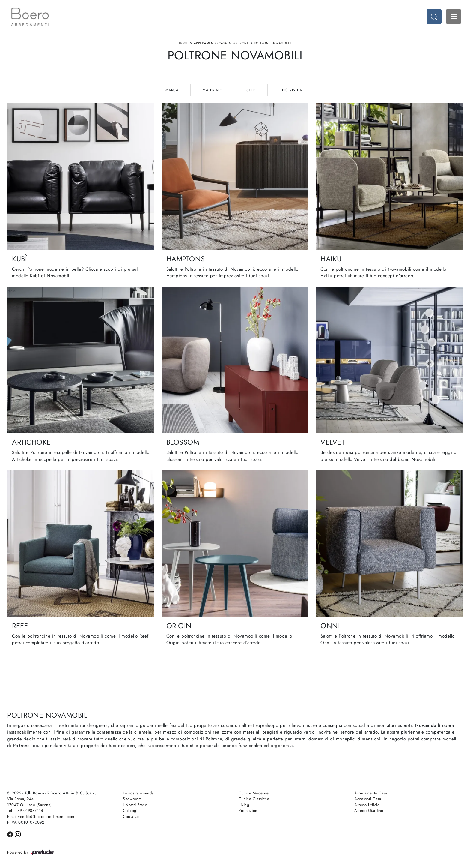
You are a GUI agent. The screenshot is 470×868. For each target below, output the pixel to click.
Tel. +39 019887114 (25, 811)
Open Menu (454, 17)
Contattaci (132, 817)
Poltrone (241, 43)
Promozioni (248, 811)
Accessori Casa (368, 799)
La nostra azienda (138, 793)
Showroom (132, 799)
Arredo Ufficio (367, 805)
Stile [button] (251, 90)
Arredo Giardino (369, 811)
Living (244, 805)
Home (184, 43)
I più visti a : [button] (292, 90)
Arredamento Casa (211, 43)
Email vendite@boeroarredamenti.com (41, 817)
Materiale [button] (212, 90)
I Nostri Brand (135, 805)
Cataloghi (131, 811)
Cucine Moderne (254, 793)
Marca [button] (172, 90)
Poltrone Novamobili (273, 43)
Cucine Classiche (254, 799)
